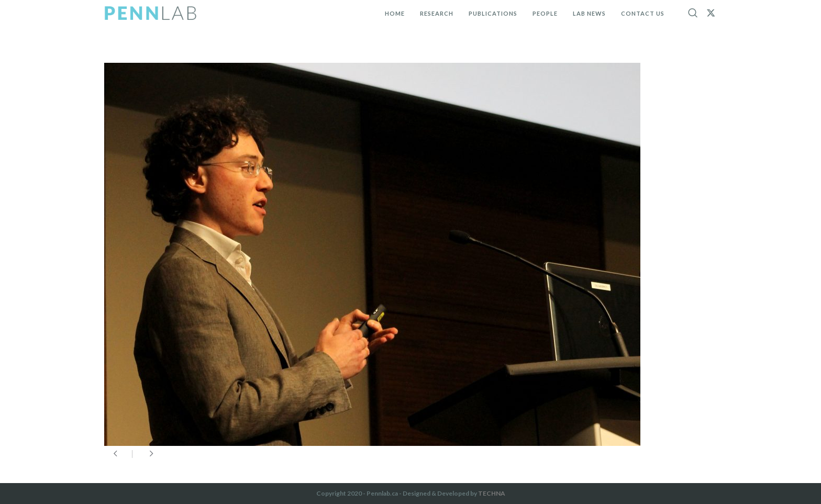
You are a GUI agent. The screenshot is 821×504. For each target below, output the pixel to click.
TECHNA (492, 493)
